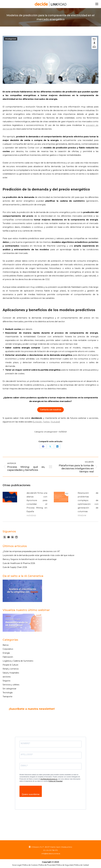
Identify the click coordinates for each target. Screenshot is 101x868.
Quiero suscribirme (31, 794)
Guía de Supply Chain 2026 (15, 567)
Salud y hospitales (11, 673)
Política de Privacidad (55, 781)
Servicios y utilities (11, 685)
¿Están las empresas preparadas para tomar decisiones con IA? (31, 551)
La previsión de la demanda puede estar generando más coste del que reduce (38, 555)
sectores (7, 677)
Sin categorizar (9, 689)
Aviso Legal (17, 865)
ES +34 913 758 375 (50, 850)
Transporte (7, 697)
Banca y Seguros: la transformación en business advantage (30, 559)
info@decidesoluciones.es (51, 854)
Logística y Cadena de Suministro (18, 661)
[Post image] (10, 497)
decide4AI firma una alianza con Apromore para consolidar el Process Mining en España (37, 502)
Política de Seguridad (65, 865)
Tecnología (8, 693)
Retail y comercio (11, 669)
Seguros (6, 681)
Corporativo (8, 649)
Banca (6, 645)
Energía (6, 653)
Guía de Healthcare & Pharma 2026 (19, 563)
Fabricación (8, 657)
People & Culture (10, 665)
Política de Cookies (30, 865)
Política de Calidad (82, 865)
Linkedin (38, 422)
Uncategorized (11, 39)
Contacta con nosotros (50, 410)
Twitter (46, 422)
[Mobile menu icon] (97, 4)
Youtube (55, 422)
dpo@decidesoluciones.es (49, 779)
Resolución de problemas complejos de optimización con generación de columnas (88, 502)
